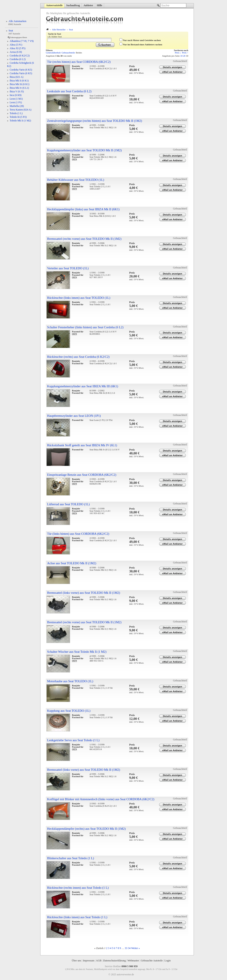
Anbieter (88, 5)
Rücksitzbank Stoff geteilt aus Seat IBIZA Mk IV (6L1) (82, 445)
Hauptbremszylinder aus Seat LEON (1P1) (74, 416)
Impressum (89, 961)
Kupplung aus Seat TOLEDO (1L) (69, 711)
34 (129, 948)
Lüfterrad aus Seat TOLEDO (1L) (68, 504)
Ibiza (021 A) (16, 77)
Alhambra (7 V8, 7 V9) (22, 41)
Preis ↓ (178, 53)
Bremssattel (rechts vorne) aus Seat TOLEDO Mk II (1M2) (84, 239)
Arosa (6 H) (16, 52)
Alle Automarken (17, 21)
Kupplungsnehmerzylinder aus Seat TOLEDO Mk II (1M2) (84, 150)
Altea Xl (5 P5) (18, 48)
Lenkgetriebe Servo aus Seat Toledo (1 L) (73, 740)
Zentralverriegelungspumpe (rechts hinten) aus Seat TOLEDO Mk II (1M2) (95, 121)
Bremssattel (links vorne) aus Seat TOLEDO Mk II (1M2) (84, 593)
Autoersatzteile (54, 5)
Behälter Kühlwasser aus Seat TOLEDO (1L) (76, 180)
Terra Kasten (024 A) (20, 110)
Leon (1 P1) (16, 102)
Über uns (76, 961)
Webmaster (133, 961)
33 (126, 948)
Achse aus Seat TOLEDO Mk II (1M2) (72, 563)
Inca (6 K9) (16, 95)
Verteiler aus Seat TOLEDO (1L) (68, 268)
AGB (99, 961)
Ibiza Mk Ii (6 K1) (19, 81)
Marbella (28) (17, 106)
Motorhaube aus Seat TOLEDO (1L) (70, 681)
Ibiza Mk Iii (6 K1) (19, 84)
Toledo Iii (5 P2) (18, 117)
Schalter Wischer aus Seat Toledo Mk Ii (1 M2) (77, 652)
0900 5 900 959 (129, 966)
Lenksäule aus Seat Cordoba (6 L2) (69, 91)
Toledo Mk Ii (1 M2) (20, 121)
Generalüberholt (53, 53)
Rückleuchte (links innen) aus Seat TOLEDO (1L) (79, 298)
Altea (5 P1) (16, 45)
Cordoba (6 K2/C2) (20, 56)
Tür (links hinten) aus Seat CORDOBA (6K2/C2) (78, 534)
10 (181, 56)
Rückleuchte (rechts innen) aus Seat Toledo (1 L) (78, 888)
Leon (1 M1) (16, 99)
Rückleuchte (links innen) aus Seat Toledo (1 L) (77, 917)
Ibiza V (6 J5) (17, 91)
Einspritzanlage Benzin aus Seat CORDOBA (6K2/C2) (82, 475)
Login (168, 961)
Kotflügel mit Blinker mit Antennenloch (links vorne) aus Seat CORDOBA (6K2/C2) (101, 799)
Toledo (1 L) (16, 113)
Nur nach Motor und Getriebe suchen (142, 40)
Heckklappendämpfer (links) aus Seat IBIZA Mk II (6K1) (83, 209)
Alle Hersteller (59, 30)
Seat (71, 30)
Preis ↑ (185, 53)
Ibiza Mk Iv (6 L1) (19, 88)
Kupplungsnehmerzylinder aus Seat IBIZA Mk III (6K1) (83, 386)
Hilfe (99, 5)
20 (184, 56)
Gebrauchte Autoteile (152, 961)
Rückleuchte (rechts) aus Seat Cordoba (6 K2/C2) (78, 357)
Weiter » (135, 948)
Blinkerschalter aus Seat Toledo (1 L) (71, 858)
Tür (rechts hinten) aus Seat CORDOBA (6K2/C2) (79, 62)
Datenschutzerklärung (114, 961)
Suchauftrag (73, 5)
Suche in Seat (55, 34)
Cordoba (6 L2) (18, 59)
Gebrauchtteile (68, 53)
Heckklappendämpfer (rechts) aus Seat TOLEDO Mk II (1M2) (86, 829)
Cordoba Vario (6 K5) (21, 70)
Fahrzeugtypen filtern (19, 37)
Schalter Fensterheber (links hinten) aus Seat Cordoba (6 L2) (85, 327)
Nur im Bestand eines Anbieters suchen (143, 44)
